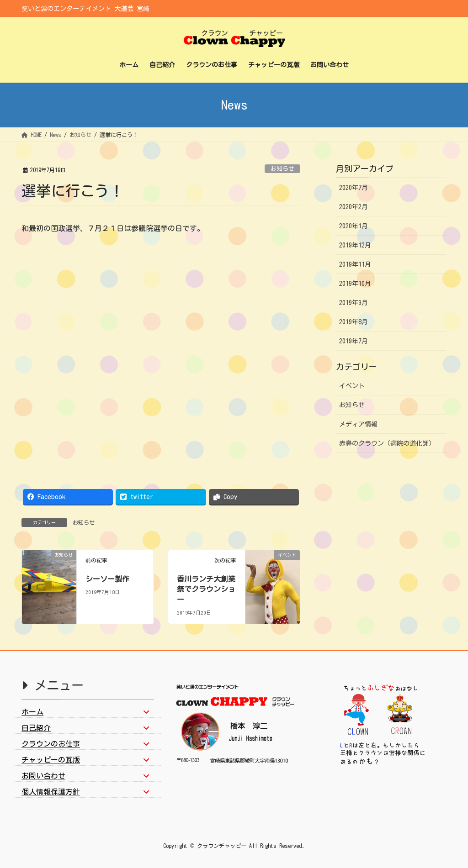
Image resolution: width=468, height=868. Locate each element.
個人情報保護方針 (51, 792)
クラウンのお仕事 (51, 744)
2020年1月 (354, 226)
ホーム (32, 712)
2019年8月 (354, 322)
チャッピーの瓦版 (51, 760)
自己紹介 (36, 728)
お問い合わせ (43, 776)
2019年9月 (354, 303)
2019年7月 (354, 341)
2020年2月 (354, 207)
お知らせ (282, 169)
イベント (352, 386)
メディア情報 (358, 424)
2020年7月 (354, 188)
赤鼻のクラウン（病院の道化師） (387, 443)
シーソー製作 (107, 579)
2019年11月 (355, 264)
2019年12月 (355, 245)
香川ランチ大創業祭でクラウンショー (206, 589)
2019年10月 (355, 284)
